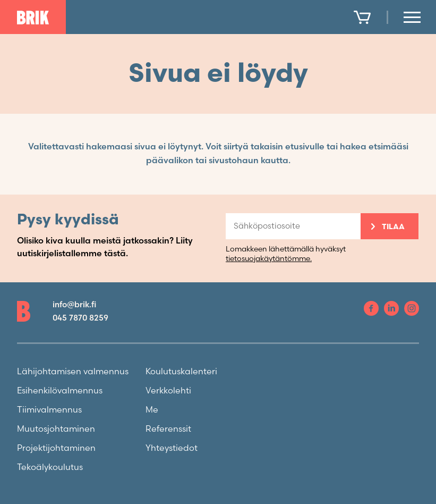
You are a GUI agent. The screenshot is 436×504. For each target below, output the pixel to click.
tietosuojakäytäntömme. (269, 259)
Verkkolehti (168, 391)
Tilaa (393, 227)
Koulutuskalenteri (181, 372)
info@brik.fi (74, 305)
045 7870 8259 (80, 318)
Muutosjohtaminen (56, 429)
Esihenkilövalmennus (60, 391)
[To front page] (33, 18)
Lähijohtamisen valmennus (73, 372)
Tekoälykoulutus (50, 468)
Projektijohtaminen (56, 448)
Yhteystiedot (172, 448)
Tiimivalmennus (49, 410)
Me (152, 410)
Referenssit (168, 429)
